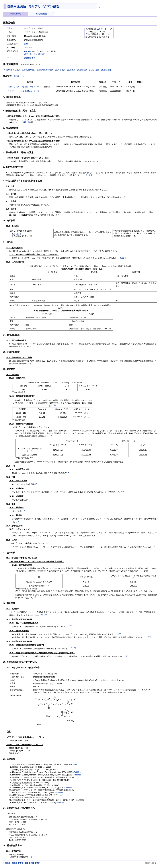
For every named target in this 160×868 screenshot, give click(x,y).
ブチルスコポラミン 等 (22, 236)
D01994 (27, 51)
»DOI (61, 795)
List (99, 7)
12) (46, 615)
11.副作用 (71, 70)
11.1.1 (86, 175)
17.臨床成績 (94, 70)
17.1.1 (26, 122)
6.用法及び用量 (28, 70)
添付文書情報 (16, 14)
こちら (109, 34)
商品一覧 (28, 54)
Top (104, 7)
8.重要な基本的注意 (45, 70)
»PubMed (74, 764)
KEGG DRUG (17, 863)
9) (35, 597)
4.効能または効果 (13, 70)
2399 (26, 44)
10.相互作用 (60, 70)
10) (42, 615)
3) (51, 436)
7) (24, 511)
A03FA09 (28, 48)
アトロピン (16, 233)
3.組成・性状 (19, 76)
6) (27, 499)
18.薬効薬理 (106, 70)
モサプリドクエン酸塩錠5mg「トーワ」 (24, 91)
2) (55, 405)
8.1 (122, 258)
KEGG (98, 29)
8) (100, 535)
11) (44, 615)
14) (120, 634)
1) (83, 382)
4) (69, 472)
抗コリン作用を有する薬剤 (21, 231)
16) (74, 648)
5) (123, 491)
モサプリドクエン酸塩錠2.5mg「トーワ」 (25, 87)
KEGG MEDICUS (32, 863)
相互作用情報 (39, 54)
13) (118, 634)
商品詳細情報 (41, 14)
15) (150, 637)
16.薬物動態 (82, 70)
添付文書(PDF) (30, 58)
